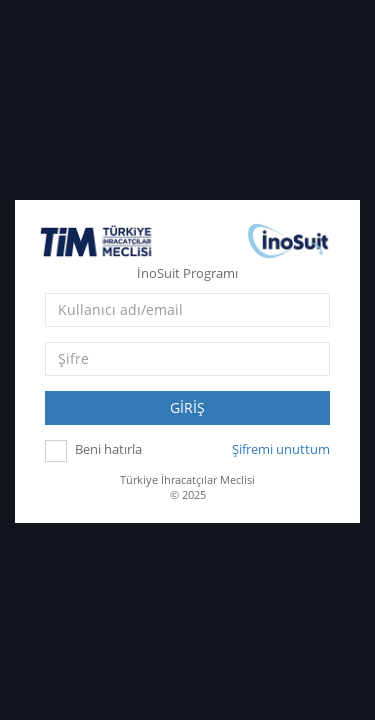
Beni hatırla (108, 446)
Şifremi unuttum (281, 445)
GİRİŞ (187, 403)
